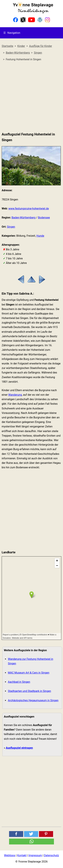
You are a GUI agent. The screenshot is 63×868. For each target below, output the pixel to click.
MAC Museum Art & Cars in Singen (29, 673)
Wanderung (15, 395)
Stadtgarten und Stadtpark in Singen (29, 691)
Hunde (40, 236)
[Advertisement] (32, 97)
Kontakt (22, 855)
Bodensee (44, 218)
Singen (11, 227)
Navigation (12, 33)
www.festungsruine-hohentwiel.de (29, 209)
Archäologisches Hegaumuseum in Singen (33, 700)
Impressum (35, 855)
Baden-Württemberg (24, 218)
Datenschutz (51, 855)
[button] (16, 834)
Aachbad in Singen (19, 682)
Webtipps (10, 855)
